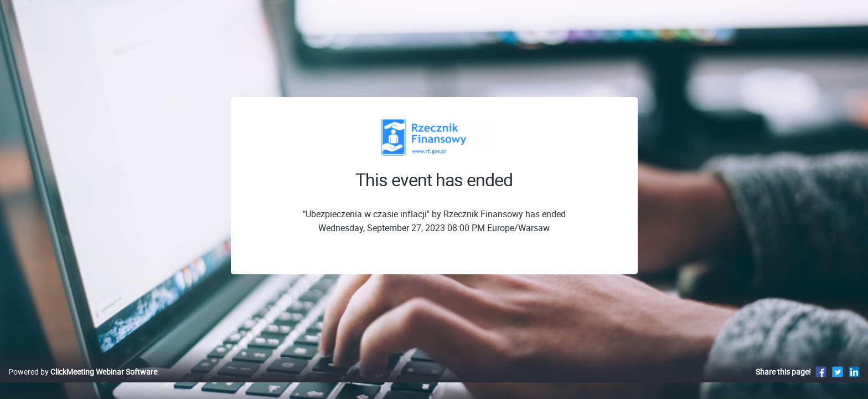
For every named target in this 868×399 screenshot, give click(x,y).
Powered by (83, 383)
